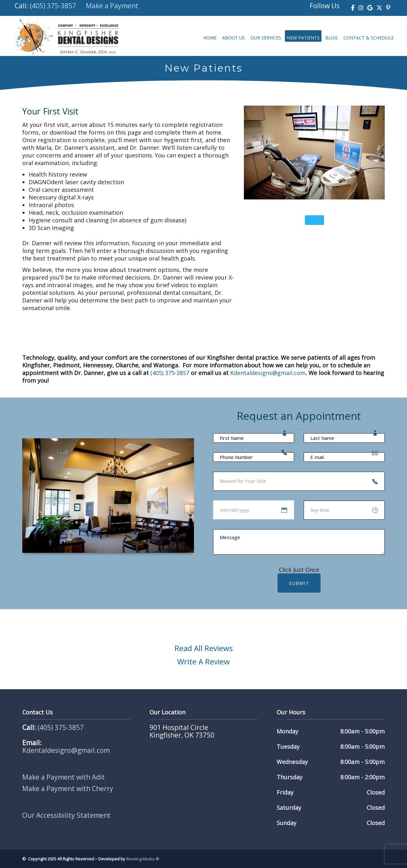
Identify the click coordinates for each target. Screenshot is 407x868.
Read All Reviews (204, 648)
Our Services (266, 38)
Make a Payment (112, 6)
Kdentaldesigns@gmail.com (268, 373)
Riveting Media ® (143, 859)
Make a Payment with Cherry (68, 788)
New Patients (303, 38)
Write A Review (203, 661)
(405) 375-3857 (53, 6)
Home (210, 38)
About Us (234, 38)
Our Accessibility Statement (66, 815)
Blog (331, 38)
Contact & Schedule (369, 38)
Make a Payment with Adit (64, 777)
